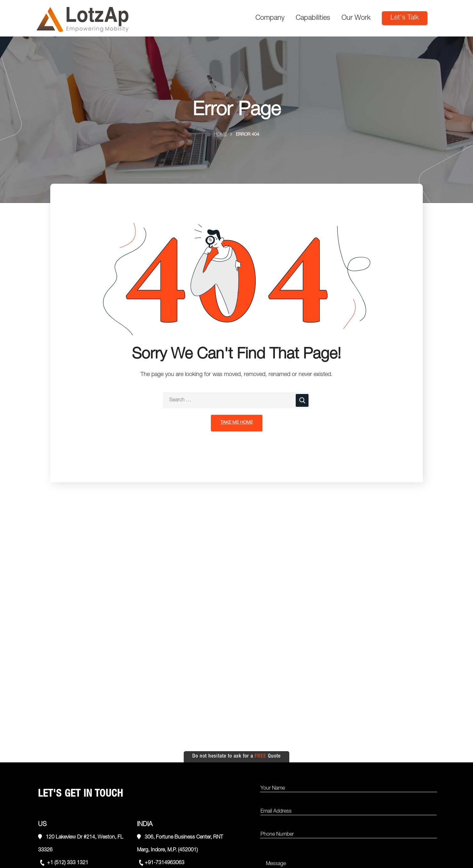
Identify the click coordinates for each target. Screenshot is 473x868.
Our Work (356, 18)
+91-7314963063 (164, 863)
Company (270, 18)
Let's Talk (405, 18)
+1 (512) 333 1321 (67, 863)
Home (220, 135)
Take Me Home (237, 423)
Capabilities (313, 18)
